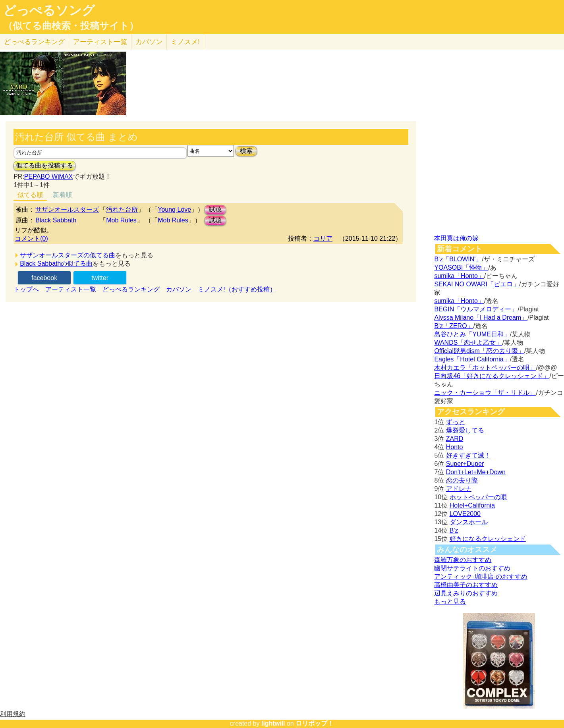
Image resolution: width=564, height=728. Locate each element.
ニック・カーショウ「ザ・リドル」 (485, 393)
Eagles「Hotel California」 (472, 359)
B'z (454, 530)
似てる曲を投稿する (44, 165)
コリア (323, 238)
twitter (100, 278)
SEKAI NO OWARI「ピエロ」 (477, 284)
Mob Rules (121, 220)
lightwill (273, 723)
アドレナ (459, 489)
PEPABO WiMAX (48, 177)
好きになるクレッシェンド (488, 539)
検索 (246, 151)
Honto (455, 447)
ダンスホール (469, 522)
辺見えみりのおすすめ (466, 593)
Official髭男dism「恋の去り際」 (479, 351)
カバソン (149, 42)
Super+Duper (465, 464)
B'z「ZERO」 (454, 326)
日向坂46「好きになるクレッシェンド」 (492, 376)
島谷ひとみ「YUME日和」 (472, 334)
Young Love (174, 210)
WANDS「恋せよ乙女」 (468, 343)
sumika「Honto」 (459, 276)
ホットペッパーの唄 (478, 497)
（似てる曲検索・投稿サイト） (71, 26)
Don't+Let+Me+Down (476, 472)
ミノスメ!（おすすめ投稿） (237, 289)
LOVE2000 (465, 514)
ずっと (456, 422)
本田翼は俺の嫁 (456, 238)
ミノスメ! (185, 42)
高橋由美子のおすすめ (466, 585)
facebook (44, 278)
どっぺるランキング (131, 289)
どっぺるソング (49, 10)
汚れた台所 (122, 210)
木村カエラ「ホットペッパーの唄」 (485, 368)
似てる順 (30, 195)
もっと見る (450, 602)
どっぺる (34, 42)
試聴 (215, 210)
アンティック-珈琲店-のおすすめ (481, 576)
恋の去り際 (462, 480)
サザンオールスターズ (67, 210)
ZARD (455, 439)
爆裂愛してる (465, 430)
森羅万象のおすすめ (463, 560)
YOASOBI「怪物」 (461, 267)
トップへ (26, 289)
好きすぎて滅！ (468, 455)
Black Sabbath (56, 220)
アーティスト (100, 42)
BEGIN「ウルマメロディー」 (476, 309)
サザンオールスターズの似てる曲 (68, 255)
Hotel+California (472, 505)
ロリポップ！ (315, 723)
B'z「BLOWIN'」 (458, 259)
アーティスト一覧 (71, 289)
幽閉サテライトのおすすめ (472, 568)
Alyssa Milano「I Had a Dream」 (481, 318)
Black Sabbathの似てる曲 (56, 264)
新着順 (62, 195)
